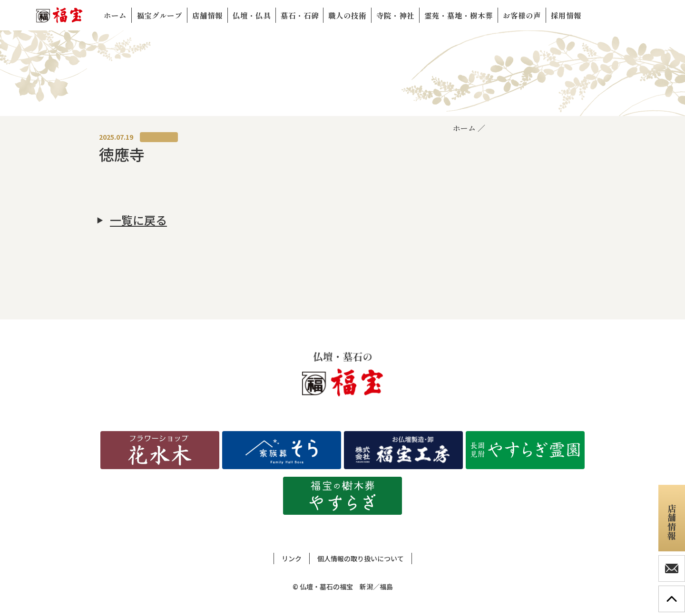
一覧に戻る (138, 220)
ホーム (464, 128)
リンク (292, 558)
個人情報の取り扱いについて (361, 558)
